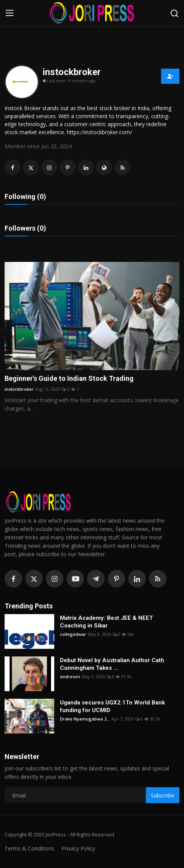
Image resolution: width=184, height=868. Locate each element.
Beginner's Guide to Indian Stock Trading (69, 378)
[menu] (10, 13)
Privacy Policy (78, 848)
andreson (70, 676)
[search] (174, 13)
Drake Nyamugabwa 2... (85, 719)
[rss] (158, 579)
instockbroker (19, 389)
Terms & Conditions (29, 848)
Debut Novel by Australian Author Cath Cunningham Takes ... (112, 664)
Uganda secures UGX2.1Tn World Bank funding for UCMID (112, 706)
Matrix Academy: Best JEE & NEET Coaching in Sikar (107, 622)
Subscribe (163, 795)
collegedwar (73, 634)
